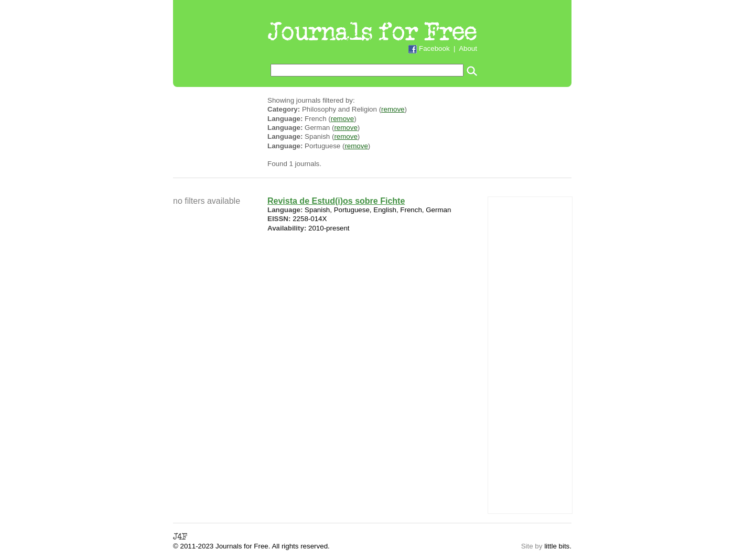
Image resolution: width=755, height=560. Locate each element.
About (468, 48)
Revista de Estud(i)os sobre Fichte (336, 201)
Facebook (434, 48)
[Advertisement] (530, 354)
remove (393, 109)
